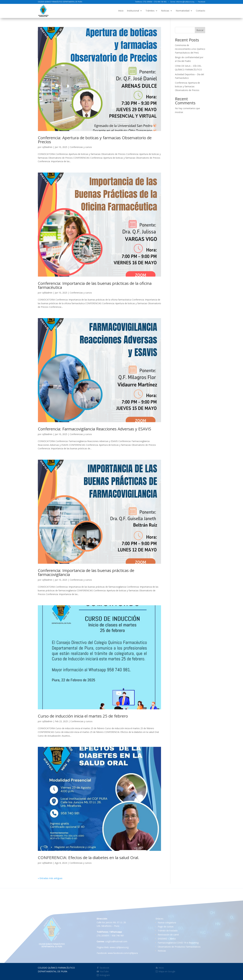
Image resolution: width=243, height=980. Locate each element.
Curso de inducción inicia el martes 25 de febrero (83, 716)
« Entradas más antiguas (50, 878)
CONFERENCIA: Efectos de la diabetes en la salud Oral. (88, 858)
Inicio (121, 11)
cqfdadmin (47, 147)
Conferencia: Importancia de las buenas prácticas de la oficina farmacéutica (95, 285)
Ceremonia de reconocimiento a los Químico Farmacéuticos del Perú (190, 49)
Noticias (165, 11)
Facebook (202, 2)
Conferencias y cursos (81, 147)
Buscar (200, 30)
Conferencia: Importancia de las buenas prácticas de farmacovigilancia (86, 572)
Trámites (150, 11)
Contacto (201, 11)
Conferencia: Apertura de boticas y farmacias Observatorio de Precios (95, 140)
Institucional (133, 11)
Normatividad (183, 11)
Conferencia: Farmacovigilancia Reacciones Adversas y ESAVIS (94, 429)
